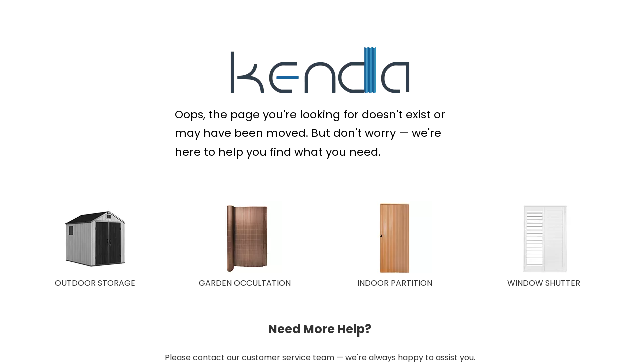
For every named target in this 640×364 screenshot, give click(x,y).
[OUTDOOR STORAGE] (95, 239)
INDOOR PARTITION (395, 283)
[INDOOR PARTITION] (395, 239)
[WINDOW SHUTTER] (545, 239)
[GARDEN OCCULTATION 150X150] (245, 239)
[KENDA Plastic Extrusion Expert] (320, 70)
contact (209, 357)
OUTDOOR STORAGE (95, 283)
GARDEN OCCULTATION (245, 283)
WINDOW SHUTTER (544, 283)
